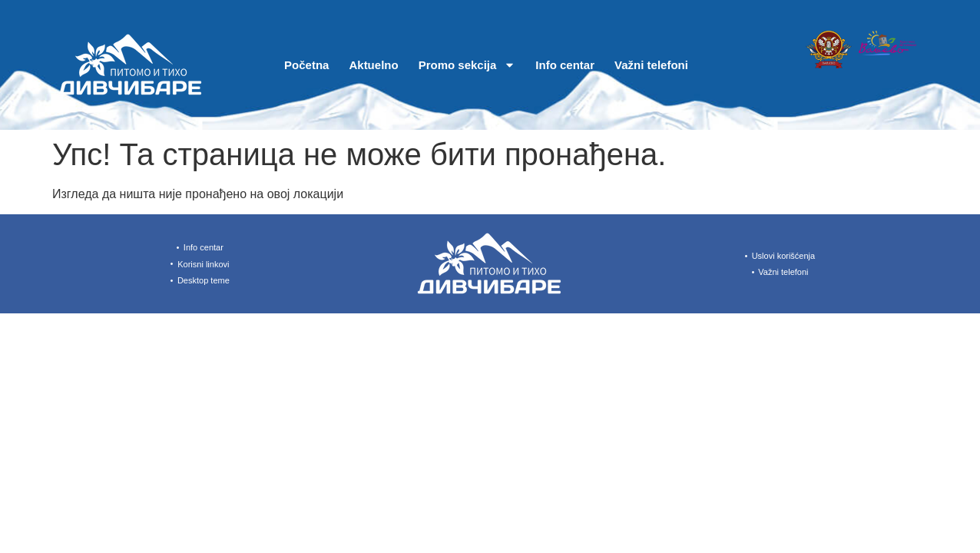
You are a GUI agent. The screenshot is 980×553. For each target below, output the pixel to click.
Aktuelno (373, 65)
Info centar (565, 65)
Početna (306, 65)
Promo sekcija (467, 65)
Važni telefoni (651, 65)
